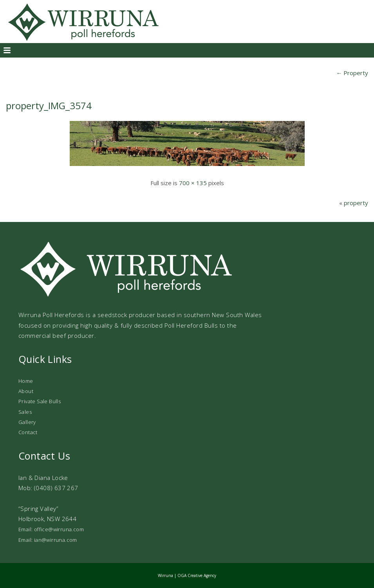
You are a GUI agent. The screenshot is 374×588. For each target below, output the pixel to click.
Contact (28, 432)
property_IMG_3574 (49, 106)
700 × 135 (193, 183)
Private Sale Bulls (40, 401)
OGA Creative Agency (197, 575)
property (356, 203)
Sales (25, 412)
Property (352, 73)
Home (26, 381)
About (26, 391)
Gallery (27, 422)
